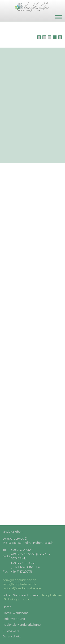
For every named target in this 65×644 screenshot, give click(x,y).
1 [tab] (39, 37)
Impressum (11, 631)
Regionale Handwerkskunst (22, 625)
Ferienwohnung (14, 619)
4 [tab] (55, 37)
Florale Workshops (15, 613)
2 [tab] (44, 37)
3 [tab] (49, 37)
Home (7, 607)
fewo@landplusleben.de (19, 584)
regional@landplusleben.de (22, 588)
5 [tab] (60, 37)
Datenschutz (12, 636)
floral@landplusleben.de (19, 580)
